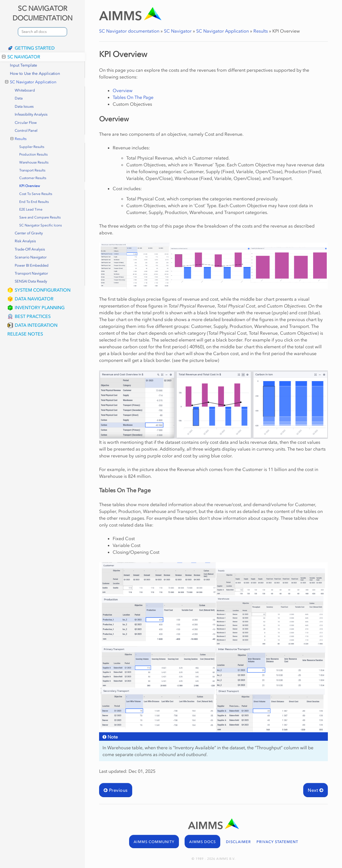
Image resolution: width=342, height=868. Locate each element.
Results (19, 139)
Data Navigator (34, 299)
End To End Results (34, 202)
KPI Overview (30, 186)
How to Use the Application (35, 74)
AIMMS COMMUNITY (154, 842)
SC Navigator (21, 57)
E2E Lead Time (31, 209)
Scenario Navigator (31, 257)
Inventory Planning (40, 307)
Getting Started (35, 48)
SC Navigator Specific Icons (40, 225)
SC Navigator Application (31, 82)
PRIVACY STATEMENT (277, 842)
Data (19, 98)
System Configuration (43, 290)
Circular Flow (26, 123)
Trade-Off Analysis (30, 249)
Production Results (33, 154)
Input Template (23, 65)
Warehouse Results (34, 162)
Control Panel (26, 130)
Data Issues (24, 106)
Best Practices (33, 316)
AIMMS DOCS (202, 842)
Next (316, 790)
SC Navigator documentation (129, 31)
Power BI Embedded (32, 265)
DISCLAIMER (238, 842)
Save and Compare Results (40, 217)
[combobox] (42, 32)
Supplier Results (32, 147)
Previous (116, 790)
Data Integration (36, 325)
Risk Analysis (25, 241)
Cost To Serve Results (36, 194)
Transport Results (32, 170)
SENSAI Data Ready (31, 281)
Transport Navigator (31, 273)
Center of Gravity (29, 233)
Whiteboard (25, 90)
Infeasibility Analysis (31, 114)
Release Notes (25, 334)
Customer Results (33, 178)
